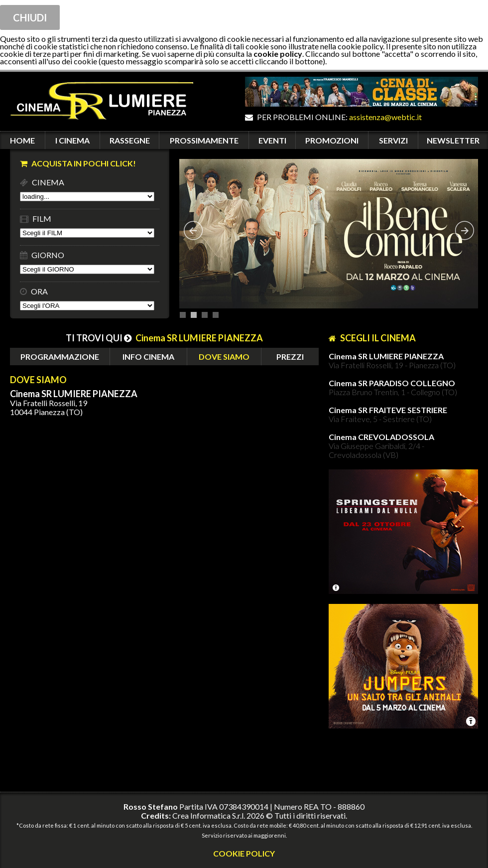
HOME (22, 140)
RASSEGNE (130, 140)
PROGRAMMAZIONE (60, 357)
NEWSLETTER (453, 140)
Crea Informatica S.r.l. (209, 815)
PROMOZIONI (332, 140)
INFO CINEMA (148, 357)
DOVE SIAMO (224, 357)
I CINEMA (72, 140)
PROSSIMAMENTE (204, 140)
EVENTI (272, 140)
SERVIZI (393, 140)
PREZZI (290, 357)
